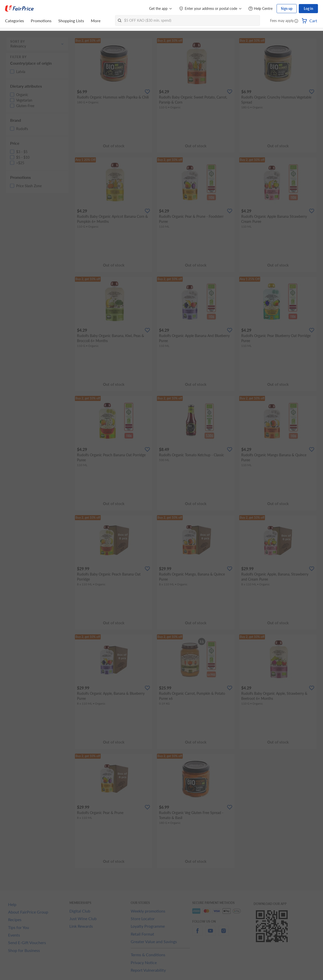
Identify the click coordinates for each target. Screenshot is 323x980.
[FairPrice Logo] (19, 9)
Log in (308, 8)
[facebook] (197, 934)
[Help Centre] (260, 9)
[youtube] (210, 934)
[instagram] (224, 934)
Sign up (287, 8)
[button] (296, 21)
